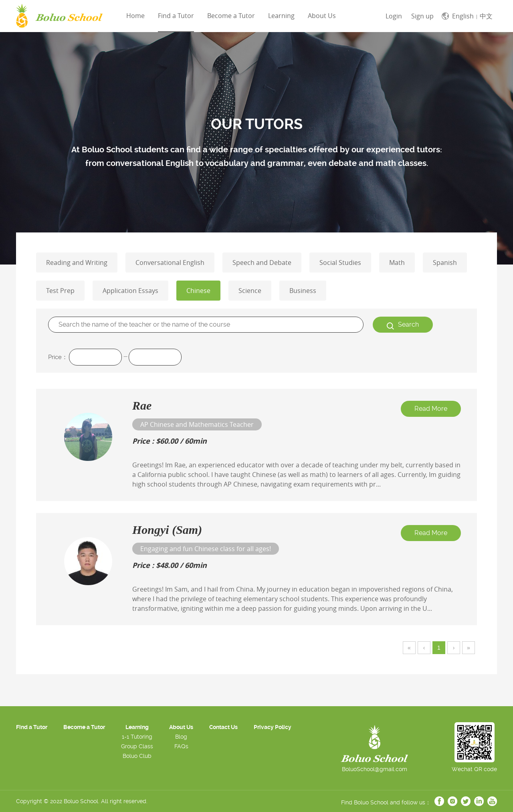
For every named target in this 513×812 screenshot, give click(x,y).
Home (135, 16)
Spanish (445, 263)
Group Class (137, 746)
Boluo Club (137, 756)
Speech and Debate (262, 263)
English (463, 16)
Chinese (198, 291)
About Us (181, 727)
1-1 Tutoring (137, 737)
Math (397, 263)
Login (394, 16)
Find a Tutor (176, 16)
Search (403, 325)
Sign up (422, 16)
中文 (486, 16)
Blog (181, 737)
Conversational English (170, 263)
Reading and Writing (77, 263)
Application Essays (130, 291)
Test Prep (60, 291)
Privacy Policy (273, 727)
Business (303, 291)
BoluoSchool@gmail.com (375, 769)
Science (250, 291)
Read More (431, 409)
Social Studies (340, 263)
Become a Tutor (231, 16)
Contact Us (223, 727)
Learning (281, 16)
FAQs (181, 746)
